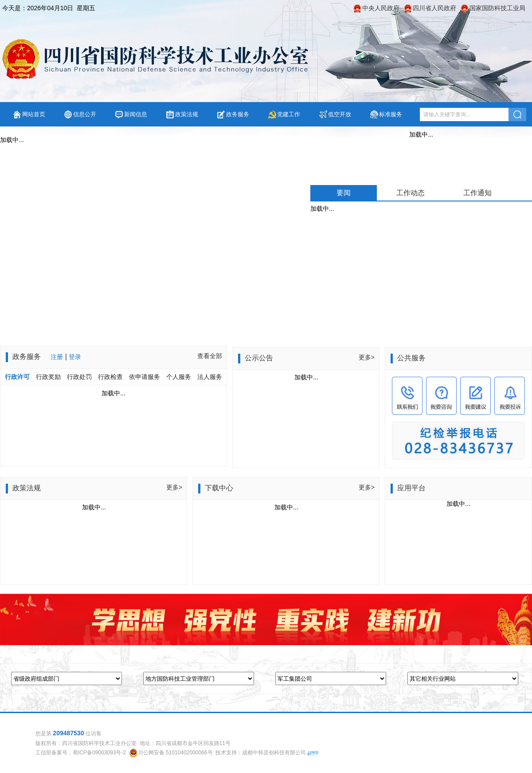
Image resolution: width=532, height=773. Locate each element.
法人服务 (210, 377)
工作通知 (477, 193)
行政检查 (110, 377)
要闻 (344, 193)
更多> (367, 357)
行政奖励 (49, 377)
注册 (57, 357)
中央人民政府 (381, 8)
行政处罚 (79, 377)
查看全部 (210, 356)
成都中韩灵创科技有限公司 (274, 753)
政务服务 (238, 114)
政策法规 (187, 114)
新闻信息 (136, 114)
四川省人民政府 (434, 8)
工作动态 (411, 193)
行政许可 (17, 377)
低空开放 (340, 114)
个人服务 (179, 377)
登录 (75, 357)
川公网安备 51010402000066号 (175, 753)
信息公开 (85, 114)
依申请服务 (145, 377)
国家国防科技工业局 (497, 8)
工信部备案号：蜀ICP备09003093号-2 (81, 753)
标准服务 (391, 114)
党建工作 (289, 114)
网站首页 (34, 114)
